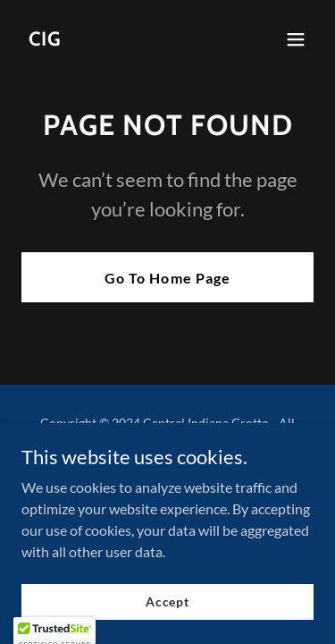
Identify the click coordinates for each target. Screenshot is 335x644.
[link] (45, 40)
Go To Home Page (167, 278)
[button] (296, 39)
